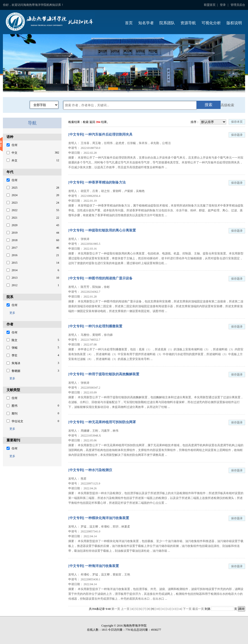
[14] (180, 609)
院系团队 (167, 23)
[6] (141, 609)
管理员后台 (238, 5)
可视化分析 (211, 23)
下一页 (187, 609)
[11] (163, 609)
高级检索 (227, 105)
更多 (11, 313)
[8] (149, 609)
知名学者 (146, 23)
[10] (158, 609)
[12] (169, 609)
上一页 (125, 609)
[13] (174, 609)
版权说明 (234, 23)
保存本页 (237, 122)
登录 (223, 5)
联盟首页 (210, 5)
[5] (136, 609)
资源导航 (188, 23)
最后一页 (198, 609)
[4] (132, 609)
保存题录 (237, 135)
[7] (145, 609)
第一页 (116, 609)
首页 (129, 23)
